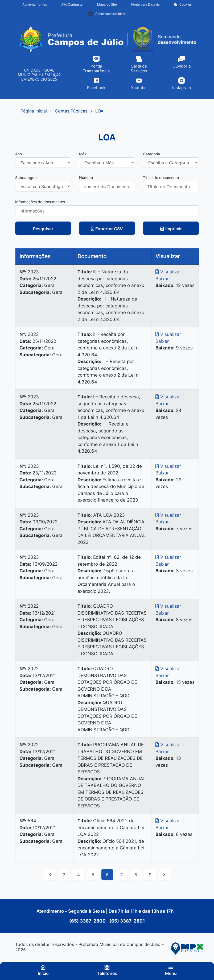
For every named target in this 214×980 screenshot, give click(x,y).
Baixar (162, 279)
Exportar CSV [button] (107, 229)
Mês (83, 154)
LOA (99, 111)
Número (86, 178)
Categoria (151, 154)
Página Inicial (34, 111)
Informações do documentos (40, 202)
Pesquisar (43, 229)
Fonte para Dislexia (145, 4)
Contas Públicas (71, 111)
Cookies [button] (183, 4)
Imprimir (171, 229)
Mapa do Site (107, 4)
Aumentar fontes (35, 4)
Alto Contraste (72, 4)
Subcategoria (27, 178)
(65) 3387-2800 (88, 921)
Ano (18, 154)
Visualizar (169, 272)
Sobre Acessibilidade (107, 14)
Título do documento (161, 178)
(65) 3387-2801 (127, 921)
